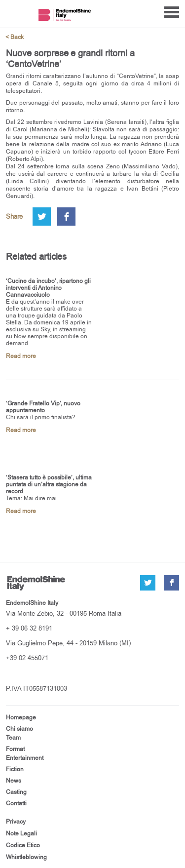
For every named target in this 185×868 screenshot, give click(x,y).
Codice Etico (23, 845)
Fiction (15, 769)
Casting (16, 792)
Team (13, 738)
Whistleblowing (26, 857)
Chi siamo (19, 729)
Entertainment (25, 758)
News (14, 781)
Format (15, 749)
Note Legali (21, 833)
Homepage (21, 717)
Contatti (16, 803)
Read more (21, 356)
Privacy (16, 822)
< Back (15, 37)
